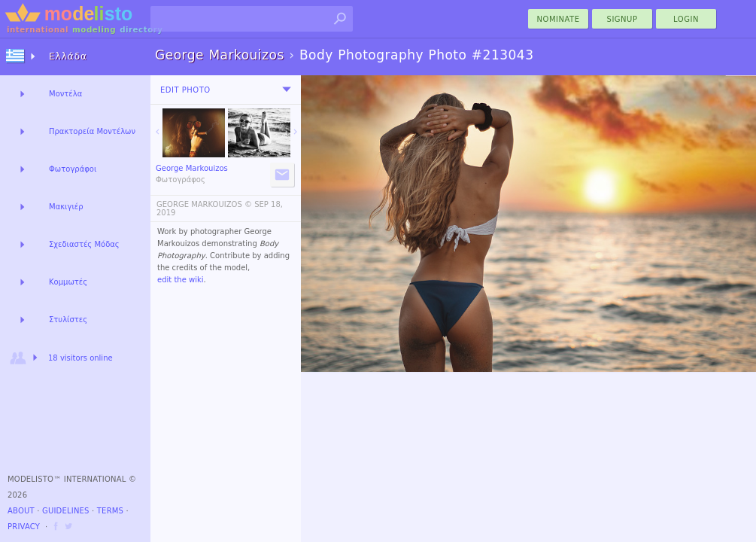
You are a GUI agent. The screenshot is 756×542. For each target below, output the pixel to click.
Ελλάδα (68, 56)
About (21, 511)
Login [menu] (686, 19)
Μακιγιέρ (66, 207)
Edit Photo (185, 90)
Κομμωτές (68, 282)
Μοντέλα (65, 94)
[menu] (287, 90)
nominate (559, 19)
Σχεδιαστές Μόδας (84, 244)
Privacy (24, 527)
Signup (622, 19)
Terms (110, 511)
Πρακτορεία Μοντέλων (92, 131)
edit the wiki (181, 280)
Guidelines (66, 511)
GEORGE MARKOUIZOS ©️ (204, 204)
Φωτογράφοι (73, 169)
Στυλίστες (68, 320)
